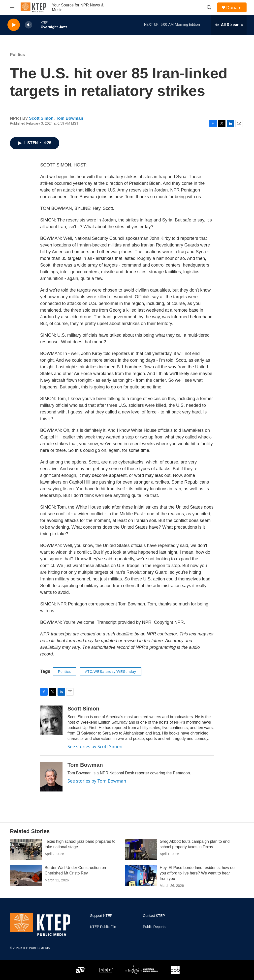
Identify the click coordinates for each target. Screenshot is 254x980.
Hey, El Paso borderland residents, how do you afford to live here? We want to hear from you (197, 873)
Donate (234, 8)
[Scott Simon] (51, 720)
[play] (14, 25)
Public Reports (154, 927)
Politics (17, 55)
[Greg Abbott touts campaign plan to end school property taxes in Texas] (141, 849)
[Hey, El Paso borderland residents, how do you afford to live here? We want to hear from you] (141, 876)
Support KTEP (101, 916)
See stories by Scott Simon (95, 746)
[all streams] (229, 25)
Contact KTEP (154, 916)
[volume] (29, 25)
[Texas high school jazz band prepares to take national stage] (26, 849)
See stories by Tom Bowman (97, 781)
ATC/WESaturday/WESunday (111, 672)
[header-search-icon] (209, 7)
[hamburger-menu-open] (12, 7)
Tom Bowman (69, 118)
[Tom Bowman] (51, 777)
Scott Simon (41, 118)
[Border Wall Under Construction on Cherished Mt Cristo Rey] (26, 876)
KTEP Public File (103, 927)
